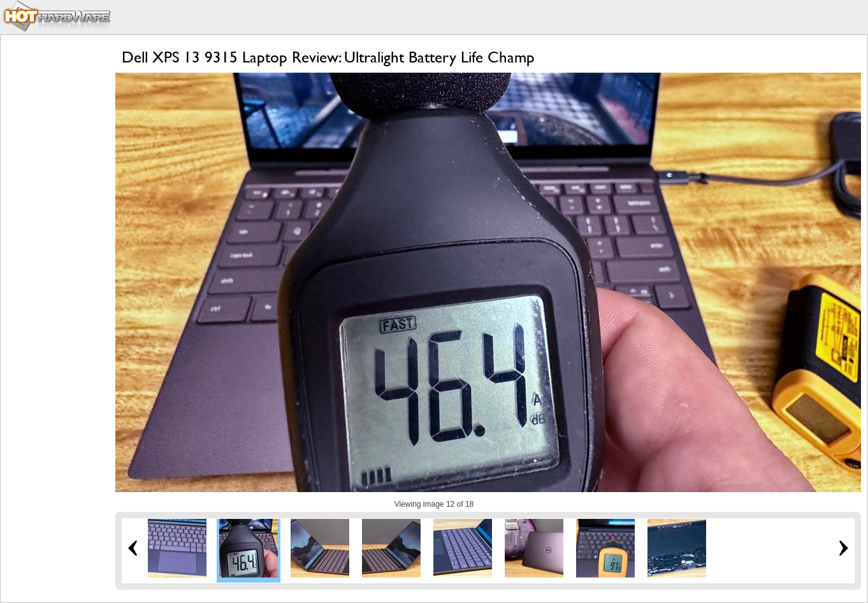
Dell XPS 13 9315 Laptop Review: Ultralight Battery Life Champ (328, 57)
